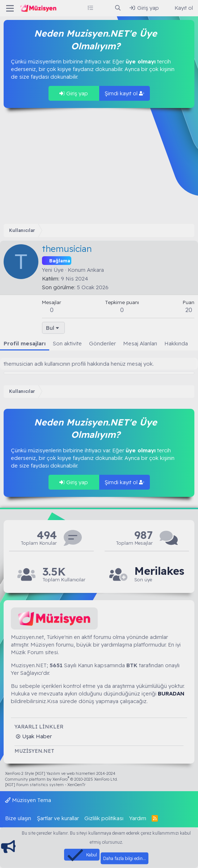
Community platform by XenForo (62, 779)
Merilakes (159, 571)
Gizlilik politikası (104, 818)
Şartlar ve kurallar (58, 818)
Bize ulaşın (18, 818)
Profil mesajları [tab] (25, 343)
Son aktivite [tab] (67, 343)
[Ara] (118, 8)
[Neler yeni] (104, 8)
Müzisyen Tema (28, 800)
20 (189, 310)
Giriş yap (74, 93)
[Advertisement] (99, 166)
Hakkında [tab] (176, 343)
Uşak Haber (36, 736)
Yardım (138, 818)
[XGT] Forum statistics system (45, 785)
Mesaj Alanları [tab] (140, 343)
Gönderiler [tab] (102, 343)
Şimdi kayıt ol (125, 93)
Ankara (95, 270)
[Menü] (10, 8)
